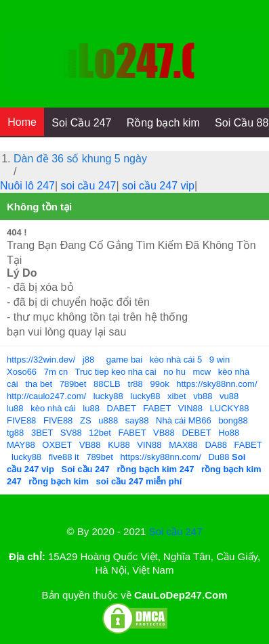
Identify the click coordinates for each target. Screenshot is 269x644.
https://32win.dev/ (41, 360)
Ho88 (229, 433)
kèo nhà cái (53, 408)
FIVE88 (21, 420)
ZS (86, 420)
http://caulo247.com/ (46, 396)
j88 (88, 360)
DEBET (196, 433)
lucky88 (108, 396)
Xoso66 (22, 372)
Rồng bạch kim (163, 123)
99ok (159, 384)
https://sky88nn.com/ (216, 384)
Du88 (219, 457)
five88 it (64, 457)
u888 (108, 420)
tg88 (15, 433)
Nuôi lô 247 (27, 186)
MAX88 (183, 445)
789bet (73, 384)
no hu (174, 372)
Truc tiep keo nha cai (116, 372)
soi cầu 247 (89, 186)
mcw (202, 372)
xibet (177, 396)
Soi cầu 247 (176, 531)
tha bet (39, 384)
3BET (42, 433)
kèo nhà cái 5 (176, 360)
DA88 (216, 445)
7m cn (56, 372)
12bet (100, 433)
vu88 (229, 396)
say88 (137, 420)
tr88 (135, 384)
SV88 (71, 433)
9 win (220, 360)
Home (22, 122)
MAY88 (21, 445)
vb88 (203, 396)
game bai (124, 360)
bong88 (233, 420)
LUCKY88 (230, 408)
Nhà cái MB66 (184, 420)
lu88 (15, 408)
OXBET (57, 445)
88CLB (107, 384)
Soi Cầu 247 (81, 123)
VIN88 (190, 408)
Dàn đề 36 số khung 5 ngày (80, 159)
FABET (157, 408)
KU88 (119, 445)
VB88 (164, 433)
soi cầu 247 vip (158, 186)
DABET (122, 408)
